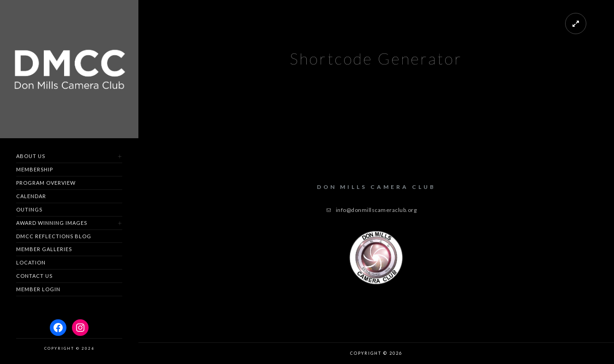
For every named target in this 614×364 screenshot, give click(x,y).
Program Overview (46, 183)
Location (31, 262)
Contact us (34, 276)
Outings (29, 209)
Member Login (38, 289)
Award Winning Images (52, 223)
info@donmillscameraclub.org (376, 210)
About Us (31, 156)
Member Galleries (44, 249)
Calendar (31, 196)
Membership (35, 169)
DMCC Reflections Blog (54, 236)
